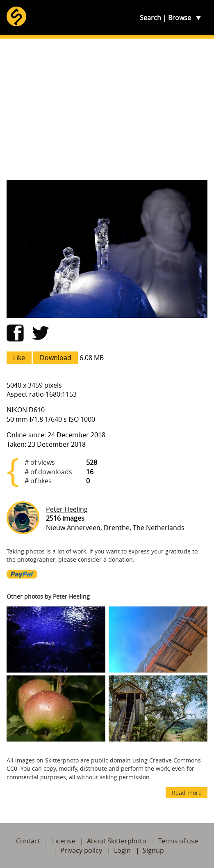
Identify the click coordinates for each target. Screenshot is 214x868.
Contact (28, 841)
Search (150, 18)
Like (19, 358)
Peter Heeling (67, 509)
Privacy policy (81, 850)
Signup (153, 850)
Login (122, 850)
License (64, 841)
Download (56, 358)
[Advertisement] (107, 109)
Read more (187, 793)
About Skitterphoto (117, 841)
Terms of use (178, 841)
